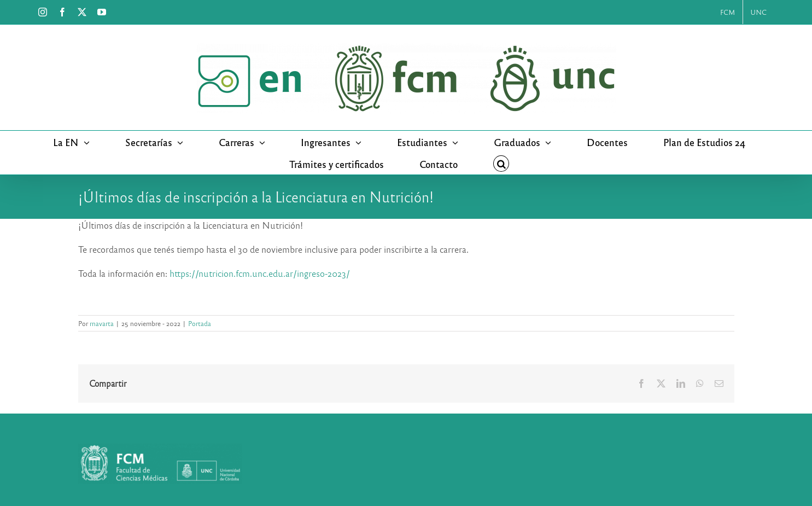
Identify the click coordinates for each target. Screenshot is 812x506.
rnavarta (102, 323)
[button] (501, 164)
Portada (200, 323)
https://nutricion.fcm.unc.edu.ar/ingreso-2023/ (260, 273)
